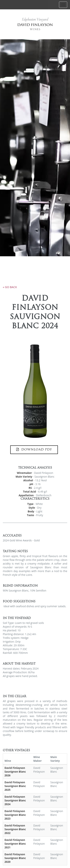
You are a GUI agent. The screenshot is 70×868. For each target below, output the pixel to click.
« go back (10, 287)
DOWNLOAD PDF (34, 450)
